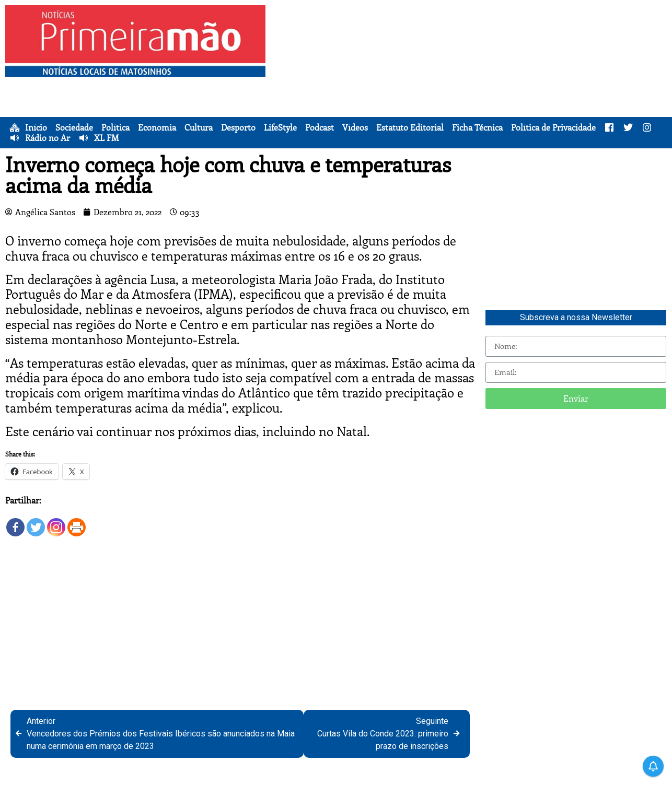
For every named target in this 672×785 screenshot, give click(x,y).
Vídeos (355, 127)
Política (115, 127)
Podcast (320, 127)
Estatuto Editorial (410, 127)
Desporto (238, 127)
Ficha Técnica (477, 127)
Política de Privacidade (553, 127)
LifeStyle (280, 127)
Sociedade (74, 127)
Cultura (199, 127)
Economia (157, 127)
